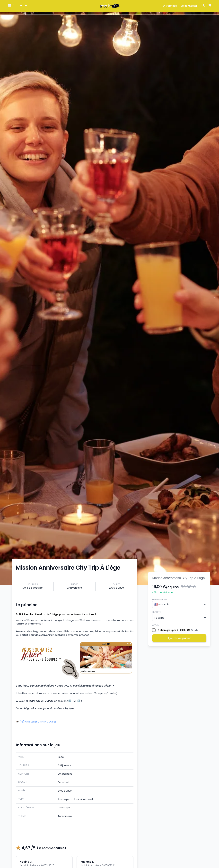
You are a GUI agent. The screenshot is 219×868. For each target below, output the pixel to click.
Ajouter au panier (179, 638)
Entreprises (170, 6)
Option (156, 625)
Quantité (157, 612)
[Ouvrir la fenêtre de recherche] (203, 5)
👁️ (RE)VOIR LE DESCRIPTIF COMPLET (37, 722)
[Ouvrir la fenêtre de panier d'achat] (208, 5)
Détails (194, 630)
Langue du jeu (159, 599)
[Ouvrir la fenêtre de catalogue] (17, 5)
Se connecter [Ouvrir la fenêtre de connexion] (189, 6)
